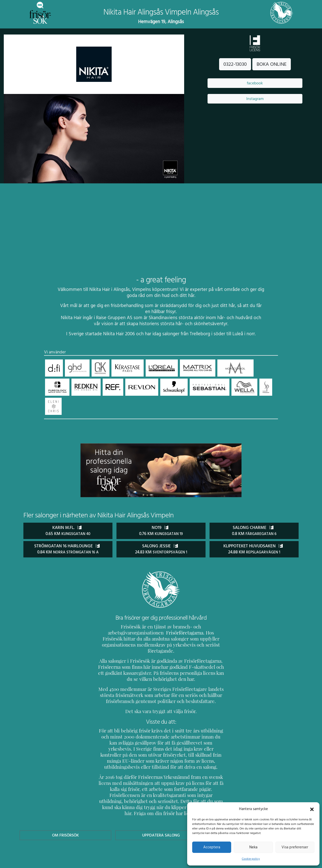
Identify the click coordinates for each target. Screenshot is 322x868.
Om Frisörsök (65, 817)
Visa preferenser (295, 847)
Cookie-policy (251, 859)
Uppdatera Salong (161, 817)
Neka (253, 847)
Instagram (255, 99)
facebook (255, 83)
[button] (312, 809)
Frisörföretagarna (116, 632)
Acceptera (212, 847)
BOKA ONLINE (272, 64)
